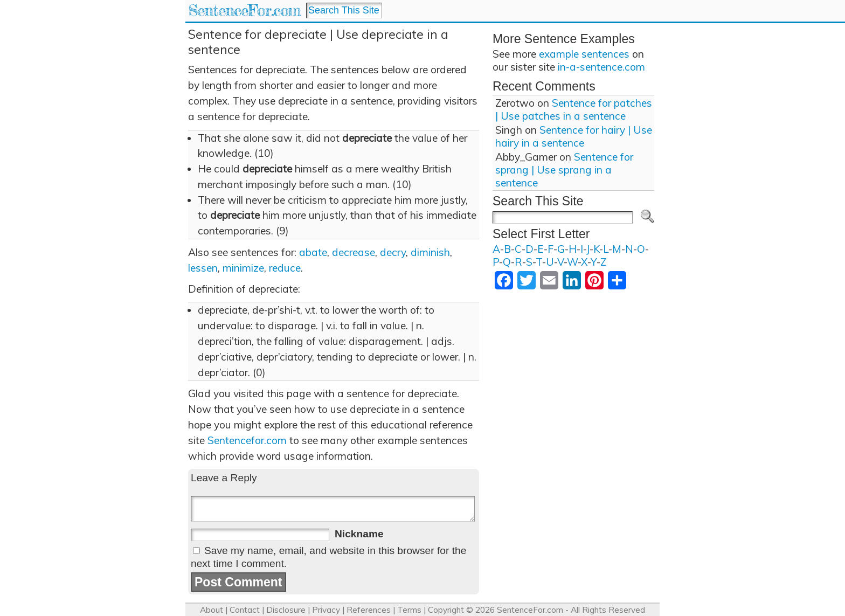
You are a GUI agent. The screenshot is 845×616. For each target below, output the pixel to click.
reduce (285, 268)
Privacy (326, 610)
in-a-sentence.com (601, 67)
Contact (245, 610)
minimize (243, 268)
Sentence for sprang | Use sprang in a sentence (564, 170)
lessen (203, 268)
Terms (409, 610)
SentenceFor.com (244, 11)
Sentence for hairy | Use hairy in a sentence (574, 136)
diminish (430, 252)
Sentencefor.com (247, 440)
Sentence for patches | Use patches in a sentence (574, 109)
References (369, 610)
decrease (354, 252)
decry (393, 252)
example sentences (584, 54)
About (212, 610)
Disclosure (286, 610)
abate (313, 252)
